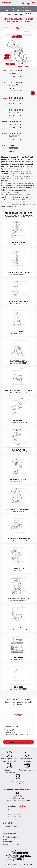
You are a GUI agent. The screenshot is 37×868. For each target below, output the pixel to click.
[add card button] (33, 93)
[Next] (21, 15)
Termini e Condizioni (11, 837)
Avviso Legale (8, 842)
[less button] (10, 93)
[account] (23, 3)
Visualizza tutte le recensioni (18, 801)
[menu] (33, 3)
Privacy (6, 839)
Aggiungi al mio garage (19, 742)
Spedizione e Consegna (12, 844)
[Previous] (16, 15)
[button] (19, 715)
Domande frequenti (11, 826)
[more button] (16, 93)
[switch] (18, 28)
